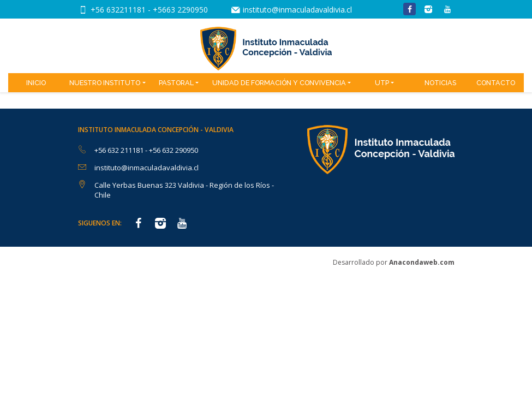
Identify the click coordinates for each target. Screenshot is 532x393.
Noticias (440, 83)
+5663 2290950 (180, 10)
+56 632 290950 (174, 150)
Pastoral (176, 83)
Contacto (496, 83)
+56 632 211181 (120, 150)
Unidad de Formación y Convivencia (279, 83)
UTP (382, 83)
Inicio (36, 83)
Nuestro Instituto (105, 83)
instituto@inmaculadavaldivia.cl (297, 10)
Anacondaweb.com (422, 262)
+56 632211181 (119, 10)
